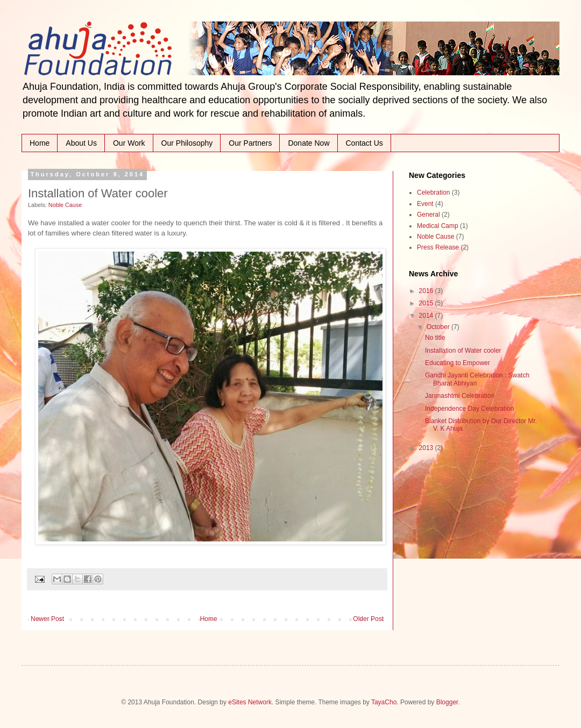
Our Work (129, 143)
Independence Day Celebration (469, 409)
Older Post (368, 619)
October (439, 327)
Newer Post (47, 619)
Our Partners (250, 143)
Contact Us (364, 143)
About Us (81, 143)
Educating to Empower (458, 363)
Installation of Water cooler (463, 351)
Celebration (433, 192)
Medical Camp (438, 226)
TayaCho (384, 702)
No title (435, 338)
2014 (427, 316)
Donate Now (309, 143)
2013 (427, 448)
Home (40, 143)
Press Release (438, 247)
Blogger (447, 702)
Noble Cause (65, 205)
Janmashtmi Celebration (460, 396)
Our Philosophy (187, 143)
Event (425, 204)
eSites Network (250, 702)
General (428, 215)
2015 (427, 303)
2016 (427, 291)
